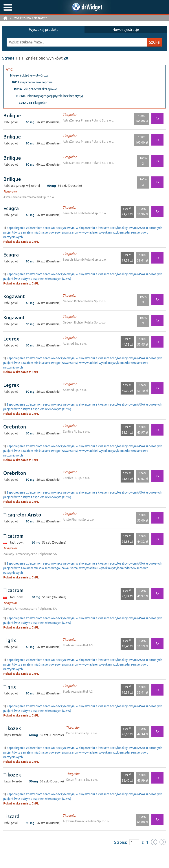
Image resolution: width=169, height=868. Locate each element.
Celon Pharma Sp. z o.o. (82, 733)
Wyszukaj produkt (43, 30)
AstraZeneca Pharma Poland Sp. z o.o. (88, 120)
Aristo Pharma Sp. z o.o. (79, 520)
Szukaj (155, 42)
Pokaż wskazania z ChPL (21, 242)
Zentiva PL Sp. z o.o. (76, 432)
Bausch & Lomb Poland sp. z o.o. (85, 213)
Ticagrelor (70, 115)
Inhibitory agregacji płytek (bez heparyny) (50, 96)
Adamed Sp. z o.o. (75, 344)
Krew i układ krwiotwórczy (29, 75)
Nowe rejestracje (126, 30)
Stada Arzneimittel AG (78, 645)
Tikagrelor (33, 103)
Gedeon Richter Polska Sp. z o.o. (84, 301)
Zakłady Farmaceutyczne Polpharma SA (30, 554)
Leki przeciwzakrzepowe (32, 82)
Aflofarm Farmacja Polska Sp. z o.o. (86, 821)
